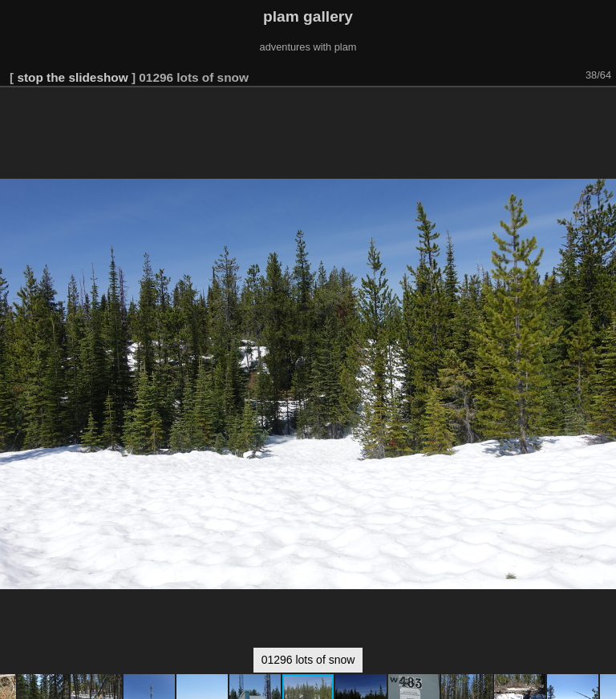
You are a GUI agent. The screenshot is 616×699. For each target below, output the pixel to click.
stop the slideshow (72, 77)
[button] (602, 110)
